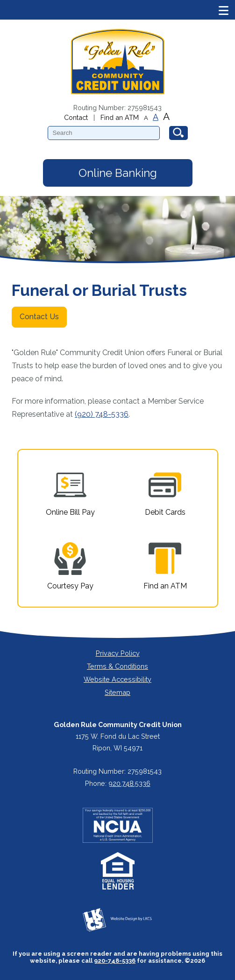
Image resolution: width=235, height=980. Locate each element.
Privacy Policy (118, 653)
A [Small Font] (146, 118)
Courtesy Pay (70, 566)
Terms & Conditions (117, 666)
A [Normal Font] (156, 117)
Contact (76, 117)
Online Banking (118, 173)
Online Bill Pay (70, 493)
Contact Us (39, 317)
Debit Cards (165, 493)
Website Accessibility (117, 679)
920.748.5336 (129, 783)
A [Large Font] (166, 116)
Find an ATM (120, 117)
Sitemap (117, 692)
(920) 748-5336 (102, 414)
